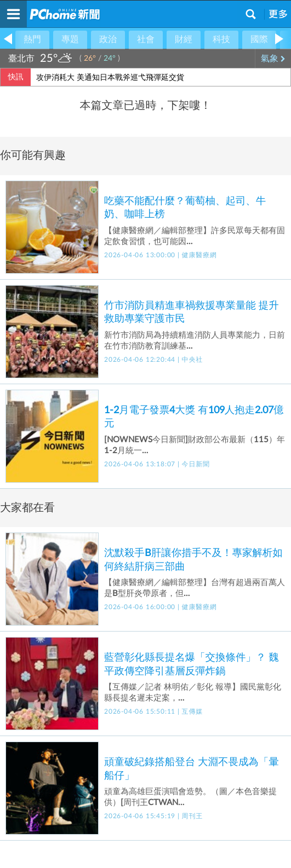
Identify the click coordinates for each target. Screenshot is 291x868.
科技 (221, 39)
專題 (70, 39)
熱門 (32, 39)
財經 (184, 39)
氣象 (273, 59)
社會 (146, 39)
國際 (259, 39)
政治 (108, 39)
